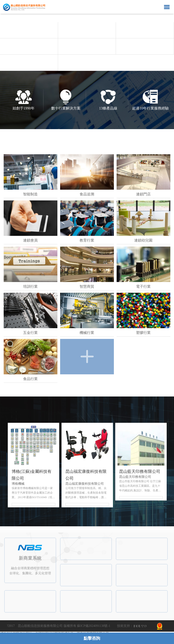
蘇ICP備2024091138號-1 (94, 626)
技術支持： (125, 626)
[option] (87, 22)
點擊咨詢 (92, 638)
